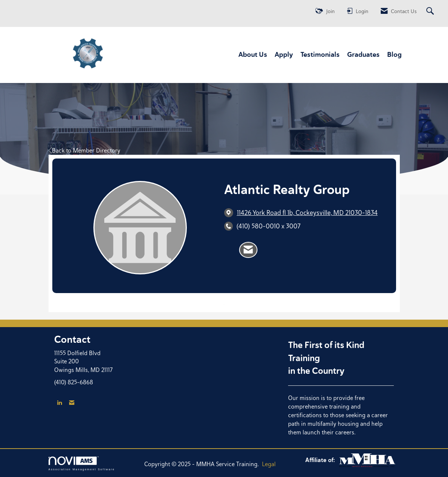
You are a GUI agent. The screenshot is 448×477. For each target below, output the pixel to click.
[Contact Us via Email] (72, 403)
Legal (269, 464)
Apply (284, 54)
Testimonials (320, 54)
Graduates (363, 54)
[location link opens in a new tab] (307, 213)
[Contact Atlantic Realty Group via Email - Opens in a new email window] (248, 250)
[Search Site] (431, 11)
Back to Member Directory (84, 150)
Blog (394, 54)
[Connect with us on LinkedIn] (59, 403)
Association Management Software (82, 463)
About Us (253, 54)
